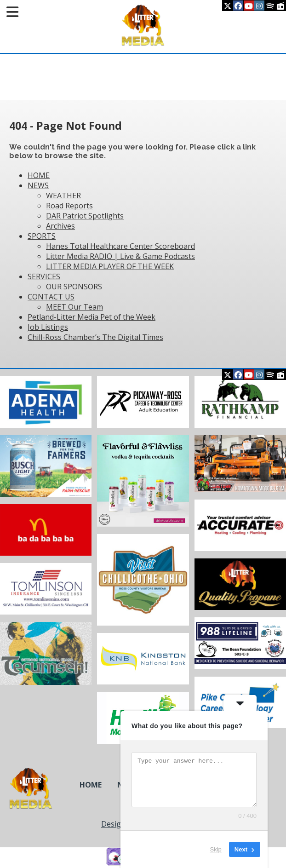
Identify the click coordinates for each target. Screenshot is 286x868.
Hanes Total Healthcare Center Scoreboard (120, 246)
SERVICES (44, 276)
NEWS (38, 185)
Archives (60, 226)
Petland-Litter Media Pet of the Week (92, 317)
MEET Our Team (74, 307)
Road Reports (69, 206)
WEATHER (63, 195)
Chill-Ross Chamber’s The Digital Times (95, 337)
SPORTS (42, 236)
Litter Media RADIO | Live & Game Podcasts (120, 256)
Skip (216, 849)
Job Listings (48, 327)
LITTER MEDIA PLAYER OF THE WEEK (110, 266)
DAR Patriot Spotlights (85, 216)
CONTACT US (51, 297)
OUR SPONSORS (74, 287)
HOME (39, 175)
